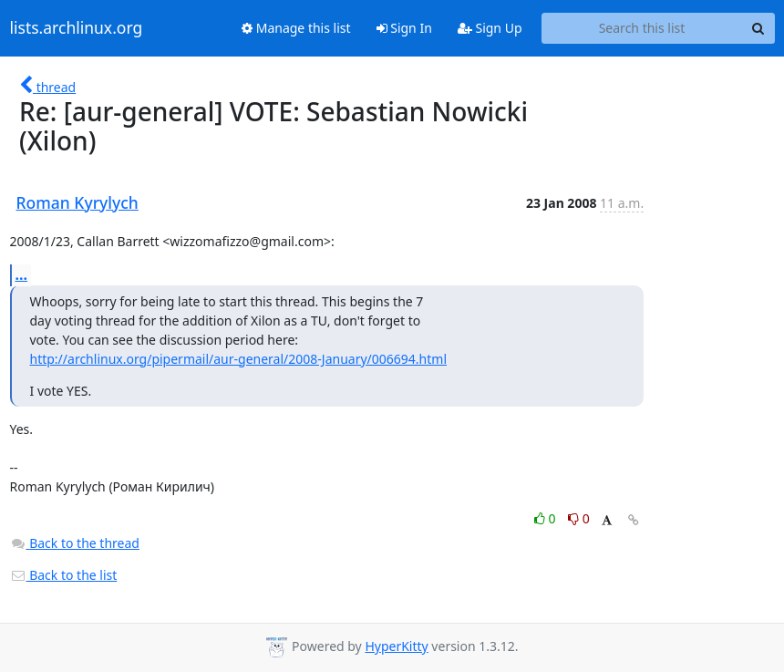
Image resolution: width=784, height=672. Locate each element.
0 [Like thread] (547, 518)
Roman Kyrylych (77, 202)
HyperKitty (396, 646)
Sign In (404, 28)
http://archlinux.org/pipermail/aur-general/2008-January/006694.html (239, 359)
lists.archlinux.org (77, 28)
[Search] (758, 28)
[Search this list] (642, 28)
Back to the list (64, 575)
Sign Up (490, 28)
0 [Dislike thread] (579, 518)
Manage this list (296, 28)
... (22, 274)
